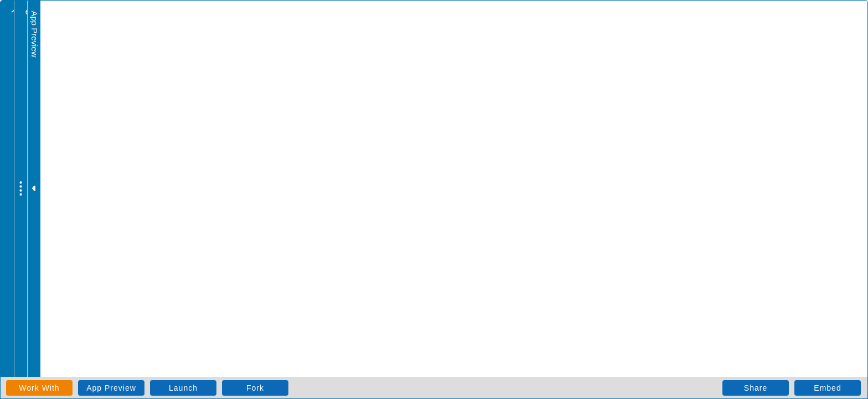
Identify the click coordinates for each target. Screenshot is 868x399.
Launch (183, 388)
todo (45, 25)
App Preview (111, 388)
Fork (255, 388)
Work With (39, 388)
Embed (827, 388)
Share (756, 388)
